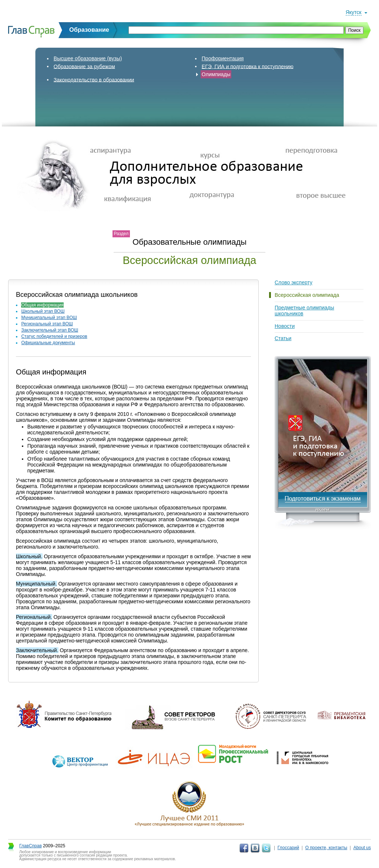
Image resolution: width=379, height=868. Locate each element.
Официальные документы (48, 343)
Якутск (354, 12)
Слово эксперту (294, 282)
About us (362, 848)
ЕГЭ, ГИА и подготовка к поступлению (248, 66)
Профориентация (223, 58)
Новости (285, 326)
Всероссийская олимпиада (307, 295)
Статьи (283, 338)
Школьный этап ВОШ (43, 311)
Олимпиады (216, 74)
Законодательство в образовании (94, 79)
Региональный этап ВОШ (47, 324)
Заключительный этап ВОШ (50, 330)
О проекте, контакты (326, 848)
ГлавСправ (31, 846)
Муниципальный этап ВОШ (49, 318)
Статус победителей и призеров (54, 336)
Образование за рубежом (84, 66)
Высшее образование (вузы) (88, 58)
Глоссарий (288, 848)
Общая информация (42, 305)
